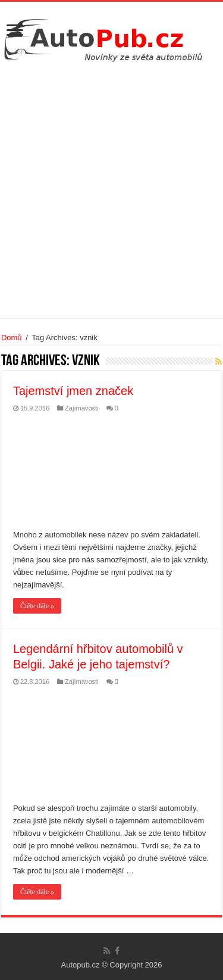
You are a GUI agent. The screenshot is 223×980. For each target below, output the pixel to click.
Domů (12, 337)
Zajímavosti (81, 408)
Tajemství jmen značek (73, 391)
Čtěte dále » (37, 606)
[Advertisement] (111, 189)
